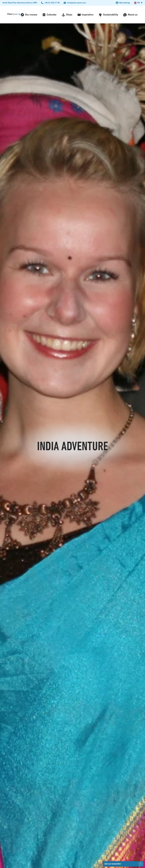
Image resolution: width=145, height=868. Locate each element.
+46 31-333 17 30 (52, 3)
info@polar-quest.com (76, 3)
